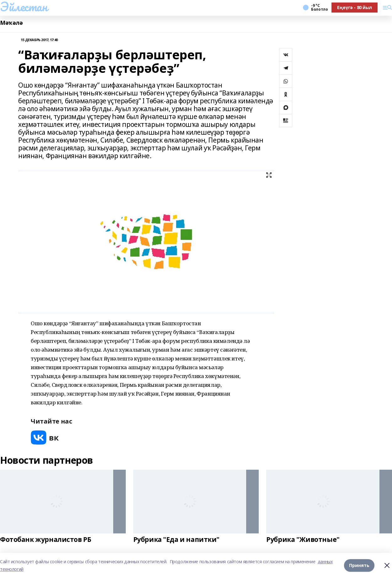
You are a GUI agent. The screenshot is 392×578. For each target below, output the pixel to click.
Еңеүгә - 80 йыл (355, 7)
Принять (359, 565)
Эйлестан (24, 7)
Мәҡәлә (11, 23)
